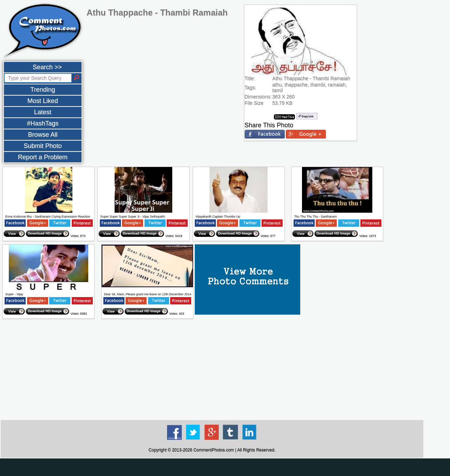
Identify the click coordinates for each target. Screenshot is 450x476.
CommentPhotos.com (214, 450)
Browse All (43, 135)
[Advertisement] (212, 370)
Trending (43, 90)
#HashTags (43, 123)
